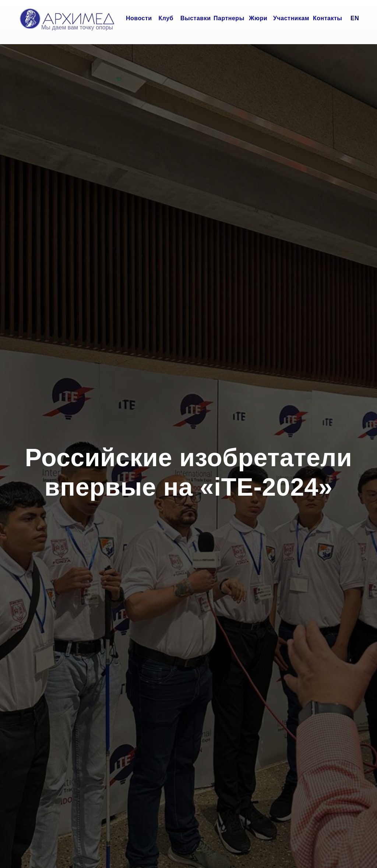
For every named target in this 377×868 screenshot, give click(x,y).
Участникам (291, 18)
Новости (139, 18)
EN (355, 18)
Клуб (166, 18)
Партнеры (229, 18)
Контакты (327, 18)
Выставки (196, 18)
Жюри (258, 18)
